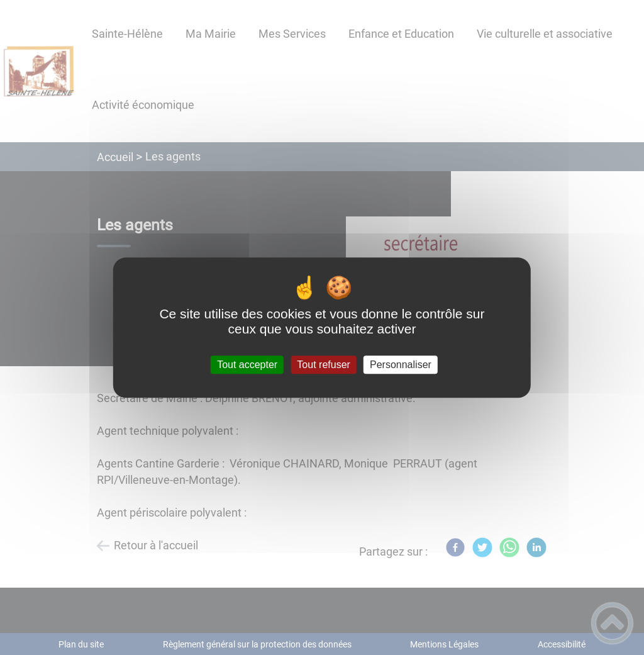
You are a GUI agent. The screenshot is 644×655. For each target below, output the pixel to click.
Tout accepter (247, 365)
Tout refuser (323, 365)
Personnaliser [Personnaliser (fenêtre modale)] (401, 365)
